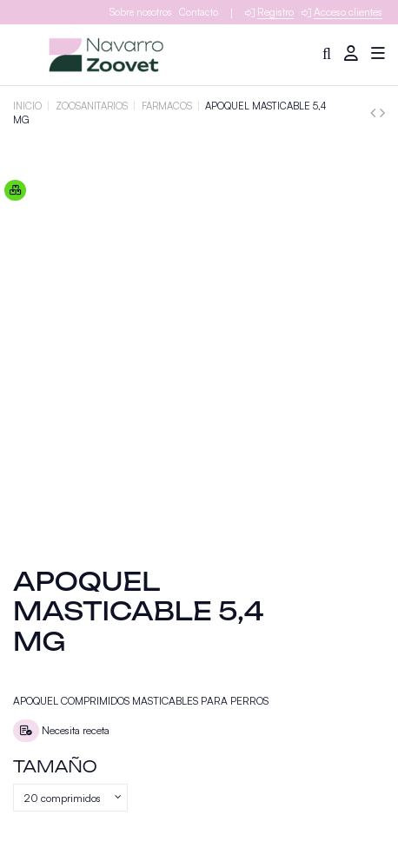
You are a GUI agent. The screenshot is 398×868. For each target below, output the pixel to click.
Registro (275, 12)
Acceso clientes (348, 12)
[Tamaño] (70, 798)
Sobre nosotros (140, 12)
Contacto (199, 12)
